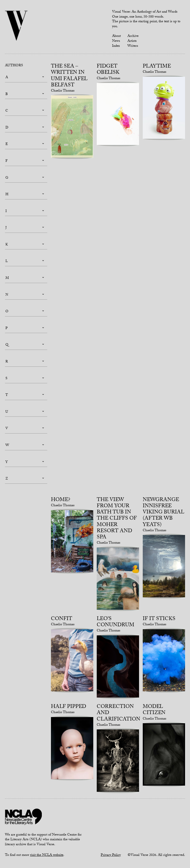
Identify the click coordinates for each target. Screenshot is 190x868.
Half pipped (69, 707)
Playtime (157, 67)
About (116, 36)
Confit (62, 619)
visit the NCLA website (47, 855)
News (116, 41)
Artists (132, 41)
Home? (61, 500)
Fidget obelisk (108, 70)
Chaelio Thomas (63, 91)
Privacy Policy (111, 855)
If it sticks (159, 619)
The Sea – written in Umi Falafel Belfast (69, 76)
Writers (133, 46)
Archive (133, 36)
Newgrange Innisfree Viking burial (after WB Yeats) (164, 513)
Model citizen (154, 710)
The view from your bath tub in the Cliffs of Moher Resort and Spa (117, 519)
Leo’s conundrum (116, 622)
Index (116, 46)
